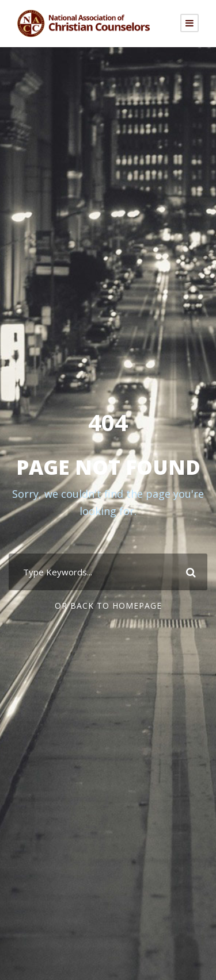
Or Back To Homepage (108, 606)
